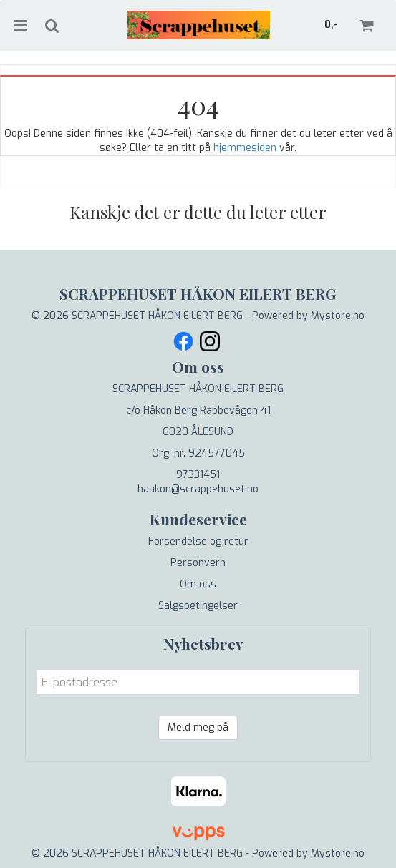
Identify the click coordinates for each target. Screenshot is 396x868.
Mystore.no (338, 316)
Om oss (198, 584)
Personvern (198, 563)
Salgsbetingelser (198, 606)
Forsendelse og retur (198, 541)
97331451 (198, 475)
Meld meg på (198, 727)
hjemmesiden (245, 148)
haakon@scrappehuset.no (198, 489)
